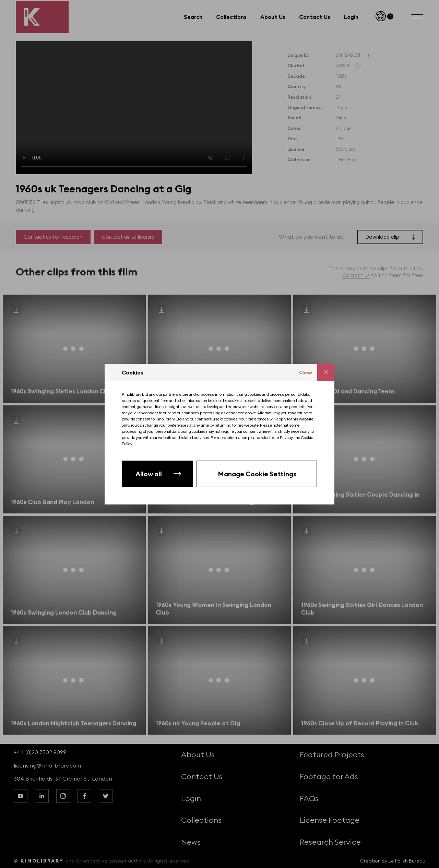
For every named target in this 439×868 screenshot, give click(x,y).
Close (306, 372)
